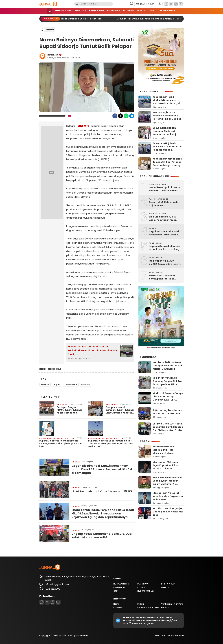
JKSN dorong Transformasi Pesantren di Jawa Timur (168, 412)
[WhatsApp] (126, 116)
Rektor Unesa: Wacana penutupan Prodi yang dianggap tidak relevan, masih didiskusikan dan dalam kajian (163, 277)
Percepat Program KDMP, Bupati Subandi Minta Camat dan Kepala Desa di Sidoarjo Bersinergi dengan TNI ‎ (70, 410)
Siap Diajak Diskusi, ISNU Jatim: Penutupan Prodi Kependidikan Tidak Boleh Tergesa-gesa (164, 218)
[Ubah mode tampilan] (159, 4)
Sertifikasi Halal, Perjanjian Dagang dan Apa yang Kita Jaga (168, 512)
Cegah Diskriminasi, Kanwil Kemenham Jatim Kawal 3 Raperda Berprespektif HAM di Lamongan (102, 469)
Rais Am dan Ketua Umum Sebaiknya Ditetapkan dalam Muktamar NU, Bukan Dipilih (167, 482)
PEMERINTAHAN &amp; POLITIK (57, 438)
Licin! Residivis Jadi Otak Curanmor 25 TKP (102, 491)
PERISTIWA (80, 11)
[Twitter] (171, 4)
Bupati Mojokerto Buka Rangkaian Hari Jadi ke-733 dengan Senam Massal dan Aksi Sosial (111, 444)
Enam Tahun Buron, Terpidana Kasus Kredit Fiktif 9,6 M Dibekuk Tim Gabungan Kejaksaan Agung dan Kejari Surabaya (103, 514)
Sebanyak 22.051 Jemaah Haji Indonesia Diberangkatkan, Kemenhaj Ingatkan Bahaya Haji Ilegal (165, 204)
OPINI (152, 11)
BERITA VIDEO (97, 11)
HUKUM (50, 29)
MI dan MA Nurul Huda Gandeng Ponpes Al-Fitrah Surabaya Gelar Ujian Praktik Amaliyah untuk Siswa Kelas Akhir (168, 384)
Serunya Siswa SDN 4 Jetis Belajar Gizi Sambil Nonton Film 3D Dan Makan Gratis (168, 427)
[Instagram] (176, 4)
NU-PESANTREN (63, 11)
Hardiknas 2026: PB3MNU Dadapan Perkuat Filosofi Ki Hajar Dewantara (167, 366)
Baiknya (45, 385)
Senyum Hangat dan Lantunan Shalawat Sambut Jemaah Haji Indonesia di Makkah (165, 133)
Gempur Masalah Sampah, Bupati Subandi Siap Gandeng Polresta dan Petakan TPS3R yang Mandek (120, 410)
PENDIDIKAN (114, 11)
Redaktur (53, 55)
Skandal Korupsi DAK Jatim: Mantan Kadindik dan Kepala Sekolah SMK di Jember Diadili (93, 350)
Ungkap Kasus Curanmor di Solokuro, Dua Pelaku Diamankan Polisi (102, 536)
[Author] (42, 56)
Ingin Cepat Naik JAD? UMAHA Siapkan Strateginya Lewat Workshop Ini (165, 262)
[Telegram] (132, 116)
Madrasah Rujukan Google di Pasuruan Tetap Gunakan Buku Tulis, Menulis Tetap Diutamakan (168, 398)
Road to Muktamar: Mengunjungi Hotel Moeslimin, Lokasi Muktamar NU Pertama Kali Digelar (168, 453)
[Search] (77, 4)
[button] (132, 4)
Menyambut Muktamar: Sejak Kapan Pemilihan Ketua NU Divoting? (166, 465)
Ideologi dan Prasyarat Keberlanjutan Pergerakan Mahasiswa (168, 496)
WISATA (141, 11)
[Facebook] (166, 4)
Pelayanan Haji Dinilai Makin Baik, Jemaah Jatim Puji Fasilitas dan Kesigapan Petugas (167, 148)
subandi (85, 385)
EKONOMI (128, 11)
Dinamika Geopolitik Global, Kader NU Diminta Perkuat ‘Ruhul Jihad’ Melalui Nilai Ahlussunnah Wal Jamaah (165, 189)
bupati (57, 385)
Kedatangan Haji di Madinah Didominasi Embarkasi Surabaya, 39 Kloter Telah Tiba (61, 19)
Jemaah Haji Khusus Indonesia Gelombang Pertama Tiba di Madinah (160, 19)
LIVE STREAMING (166, 11)
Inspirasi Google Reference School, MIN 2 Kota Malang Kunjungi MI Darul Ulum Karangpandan (164, 248)
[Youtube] (181, 4)
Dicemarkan (71, 385)
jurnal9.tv (83, 126)
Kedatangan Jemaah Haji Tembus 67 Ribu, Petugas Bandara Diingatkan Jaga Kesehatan (167, 164)
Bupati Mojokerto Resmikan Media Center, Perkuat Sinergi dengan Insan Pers (60, 444)
